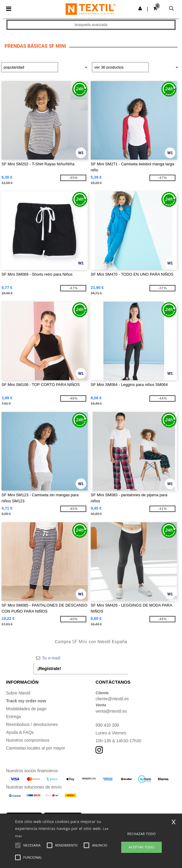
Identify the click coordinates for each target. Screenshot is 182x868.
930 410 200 (107, 725)
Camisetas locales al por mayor (36, 748)
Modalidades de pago (26, 709)
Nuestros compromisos (28, 740)
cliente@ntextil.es (112, 699)
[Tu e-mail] (81, 658)
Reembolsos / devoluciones (32, 724)
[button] (140, 8)
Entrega (13, 717)
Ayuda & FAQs (20, 732)
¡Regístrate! (49, 669)
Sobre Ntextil (18, 693)
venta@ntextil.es (111, 711)
